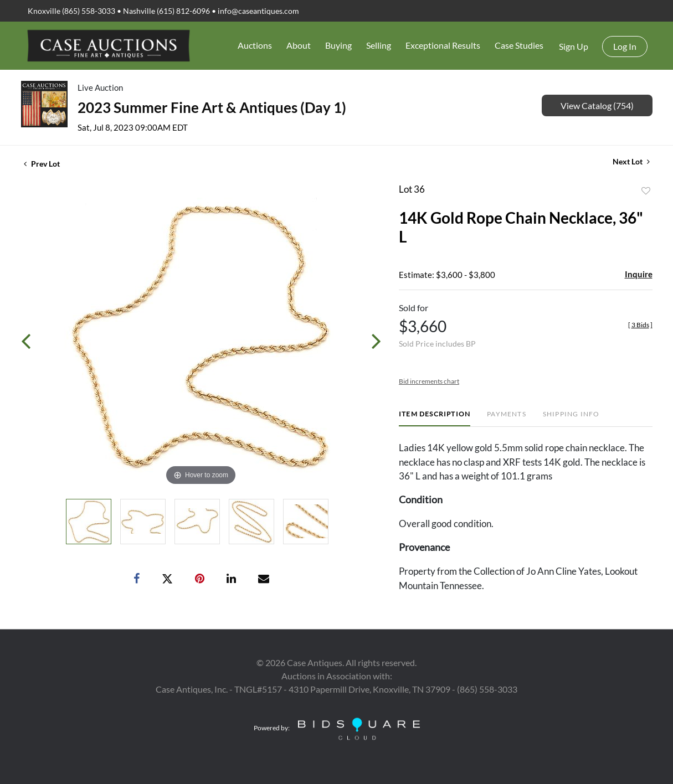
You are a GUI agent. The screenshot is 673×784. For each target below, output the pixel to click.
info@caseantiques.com (258, 11)
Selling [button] (379, 45)
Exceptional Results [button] (443, 45)
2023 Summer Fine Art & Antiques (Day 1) (212, 107)
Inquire (639, 274)
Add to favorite (646, 191)
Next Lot (631, 161)
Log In (625, 46)
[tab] (435, 418)
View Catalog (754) (597, 105)
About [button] (299, 45)
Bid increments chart (429, 381)
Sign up (574, 46)
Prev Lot (42, 164)
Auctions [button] (255, 45)
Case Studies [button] (519, 45)
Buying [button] (338, 45)
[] (640, 325)
